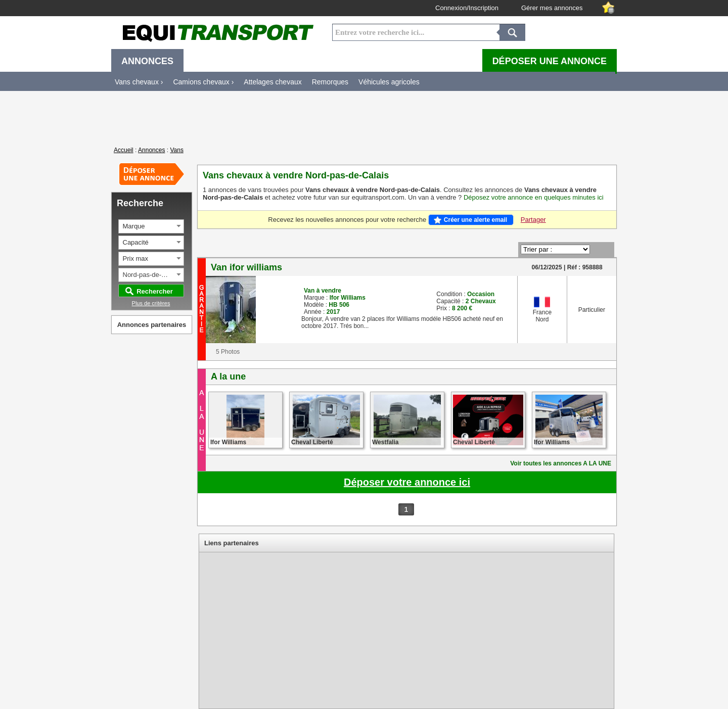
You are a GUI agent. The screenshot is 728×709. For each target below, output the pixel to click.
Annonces (151, 150)
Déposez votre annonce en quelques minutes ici (534, 197)
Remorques (330, 82)
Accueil (124, 150)
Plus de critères (151, 303)
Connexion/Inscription (467, 8)
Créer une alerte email (475, 220)
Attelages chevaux (272, 82)
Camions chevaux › (203, 82)
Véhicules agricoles (389, 82)
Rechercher (155, 291)
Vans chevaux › (139, 82)
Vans (176, 150)
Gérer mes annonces (552, 8)
